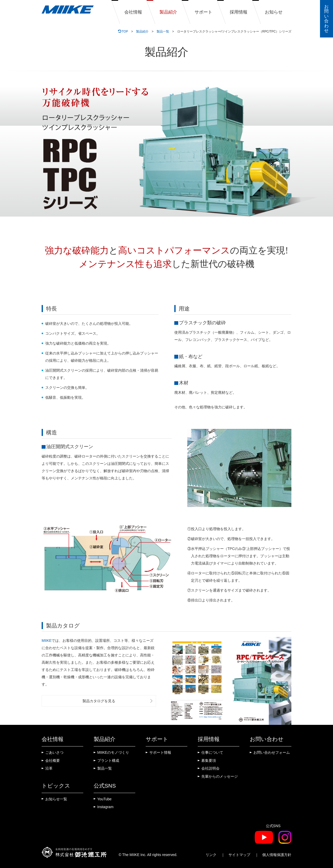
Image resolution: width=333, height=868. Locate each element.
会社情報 (133, 12)
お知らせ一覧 (56, 799)
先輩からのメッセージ (220, 776)
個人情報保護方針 (277, 855)
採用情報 (239, 12)
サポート (203, 12)
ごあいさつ (54, 752)
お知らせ (274, 12)
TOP (125, 31)
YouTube (104, 799)
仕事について (212, 752)
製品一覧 (163, 31)
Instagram (105, 807)
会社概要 (53, 761)
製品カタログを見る (99, 701)
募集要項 (209, 761)
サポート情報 (160, 752)
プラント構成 (108, 761)
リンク (211, 855)
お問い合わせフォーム (272, 752)
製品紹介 (168, 12)
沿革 (49, 768)
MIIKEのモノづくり (113, 752)
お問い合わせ (326, 19)
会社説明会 (210, 768)
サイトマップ (239, 855)
